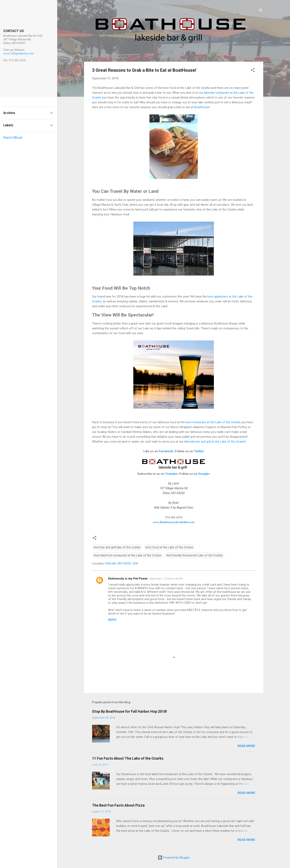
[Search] (261, 11)
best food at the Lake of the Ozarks (169, 547)
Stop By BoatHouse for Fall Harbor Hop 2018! (129, 711)
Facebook (166, 451)
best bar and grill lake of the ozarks (117, 547)
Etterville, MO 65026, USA (122, 563)
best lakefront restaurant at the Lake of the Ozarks (128, 555)
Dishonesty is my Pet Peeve (128, 579)
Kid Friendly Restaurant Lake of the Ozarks (195, 555)
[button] (253, 71)
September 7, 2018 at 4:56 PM (166, 579)
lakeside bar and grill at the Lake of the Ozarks (215, 442)
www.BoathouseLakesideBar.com (174, 522)
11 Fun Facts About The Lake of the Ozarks (128, 758)
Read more (246, 746)
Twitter (199, 451)
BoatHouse (202, 107)
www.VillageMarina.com (18, 53)
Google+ (204, 474)
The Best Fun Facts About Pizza (118, 805)
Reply (112, 620)
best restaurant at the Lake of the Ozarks (213, 422)
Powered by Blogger (174, 858)
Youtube (171, 474)
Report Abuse (13, 137)
